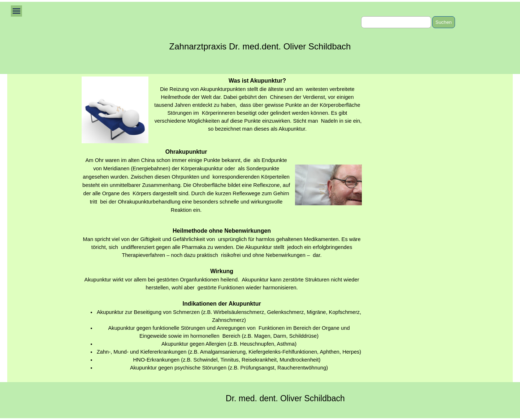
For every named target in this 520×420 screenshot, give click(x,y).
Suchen (444, 22)
